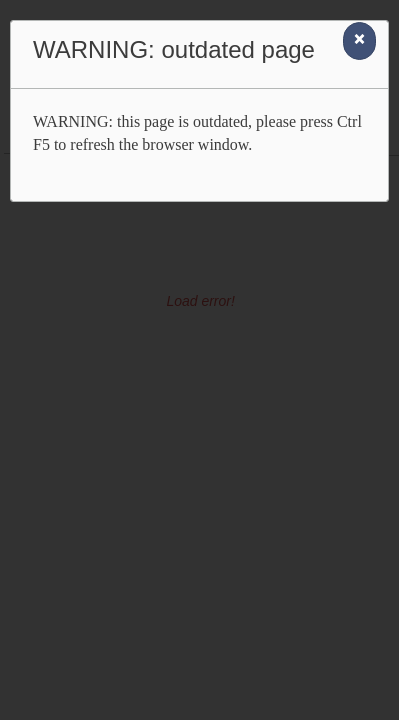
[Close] (359, 41)
